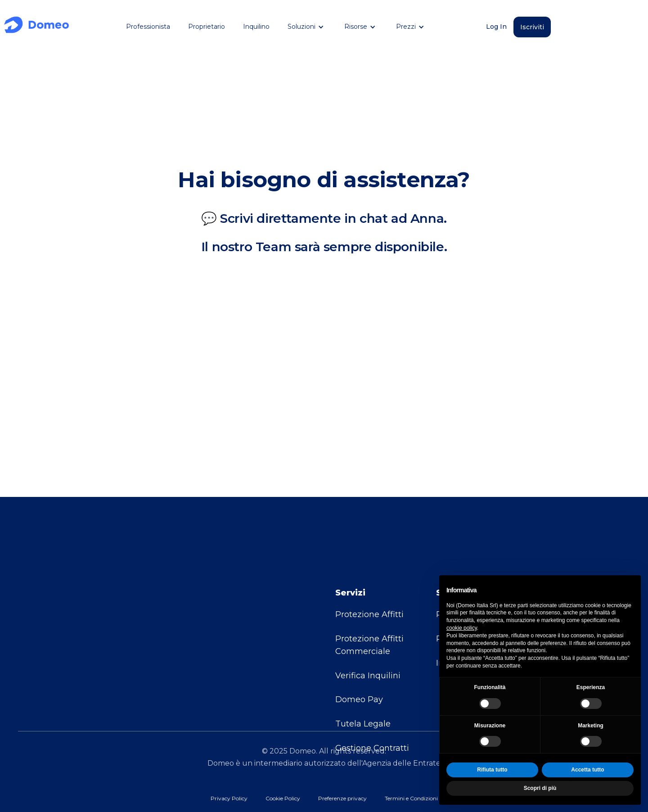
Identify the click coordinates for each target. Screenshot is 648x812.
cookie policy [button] (462, 628)
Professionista (148, 27)
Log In (496, 27)
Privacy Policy (229, 798)
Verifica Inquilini (368, 640)
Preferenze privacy (342, 798)
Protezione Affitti (369, 578)
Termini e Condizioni (411, 798)
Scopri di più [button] (540, 788)
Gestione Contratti (372, 712)
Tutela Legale (363, 688)
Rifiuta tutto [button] (492, 770)
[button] (307, 27)
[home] (36, 27)
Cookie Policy (283, 798)
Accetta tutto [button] (587, 770)
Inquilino (256, 27)
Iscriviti (532, 27)
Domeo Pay (359, 664)
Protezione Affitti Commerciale (369, 609)
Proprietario (207, 27)
